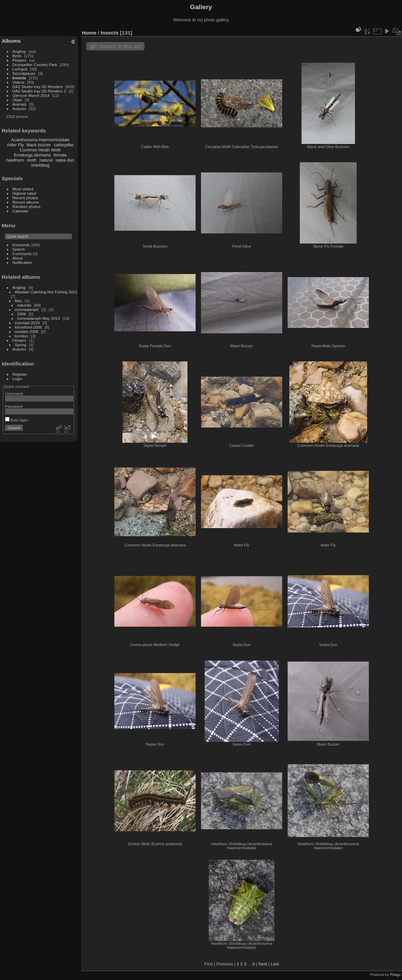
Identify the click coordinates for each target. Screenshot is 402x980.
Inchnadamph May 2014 (39, 318)
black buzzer (39, 145)
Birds (17, 56)
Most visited (23, 189)
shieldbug (40, 165)
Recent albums (26, 202)
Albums (11, 41)
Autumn (19, 109)
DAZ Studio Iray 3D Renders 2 (39, 91)
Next (263, 964)
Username (14, 393)
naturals (24, 305)
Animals (20, 104)
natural (46, 160)
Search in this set (120, 46)
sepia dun (65, 160)
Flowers (19, 60)
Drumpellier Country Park (35, 65)
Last (275, 964)
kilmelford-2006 (28, 327)
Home (89, 33)
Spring (21, 345)
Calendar (21, 211)
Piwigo (395, 975)
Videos (19, 82)
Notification (22, 262)
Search (19, 249)
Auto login (17, 420)
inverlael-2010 (27, 323)
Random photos (27, 206)
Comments (22, 254)
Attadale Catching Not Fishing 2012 (46, 292)
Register (20, 374)
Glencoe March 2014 (31, 95)
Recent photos (25, 198)
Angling (19, 51)
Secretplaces (24, 73)
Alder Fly (15, 145)
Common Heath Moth (40, 150)
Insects (19, 78)
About (18, 258)
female (60, 155)
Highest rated (24, 193)
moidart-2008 (27, 331)
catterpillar (64, 145)
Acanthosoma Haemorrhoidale (40, 140)
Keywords (21, 245)
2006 (22, 314)
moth (31, 160)
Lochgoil (20, 69)
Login (17, 379)
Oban (17, 100)
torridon (22, 336)
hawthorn (15, 160)
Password (14, 406)
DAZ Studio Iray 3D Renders (38, 87)
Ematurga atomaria (32, 155)
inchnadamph (27, 309)
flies (18, 301)
